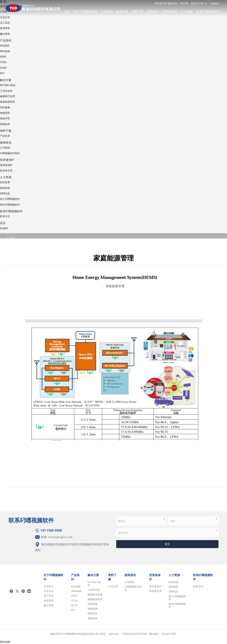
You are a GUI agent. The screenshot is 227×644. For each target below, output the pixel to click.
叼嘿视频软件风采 (10, 153)
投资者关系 (6, 171)
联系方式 (5, 216)
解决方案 (122, 11)
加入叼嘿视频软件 (10, 199)
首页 (67, 11)
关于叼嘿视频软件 (86, 11)
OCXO (3, 68)
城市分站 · (115, 634)
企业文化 (5, 17)
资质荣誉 (5, 28)
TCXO (3, 62)
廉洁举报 (5, 34)
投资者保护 (170, 11)
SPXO (3, 57)
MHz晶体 (5, 51)
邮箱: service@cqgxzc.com (54, 537)
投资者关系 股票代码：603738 (171, 3)
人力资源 (187, 11)
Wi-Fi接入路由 (8, 85)
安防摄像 (5, 107)
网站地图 (5, 642)
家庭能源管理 (7, 102)
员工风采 (5, 23)
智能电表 (5, 124)
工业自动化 (6, 91)
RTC (2, 73)
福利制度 (5, 188)
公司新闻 (5, 148)
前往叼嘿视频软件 (10, 205)
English (215, 3)
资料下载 (138, 11)
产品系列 (107, 11)
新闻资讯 (153, 11)
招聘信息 (5, 193)
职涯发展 (5, 182)
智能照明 (5, 113)
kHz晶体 (5, 46)
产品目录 (5, 136)
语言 (3, 223)
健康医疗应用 (7, 96)
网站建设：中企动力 (160, 634)
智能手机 (5, 118)
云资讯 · (103, 634)
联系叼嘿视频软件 (208, 11)
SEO (174, 634)
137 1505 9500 (49, 530)
